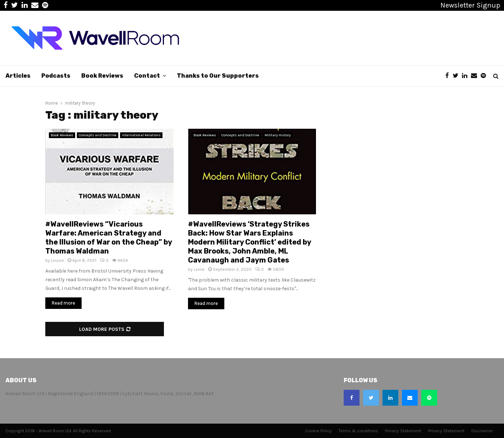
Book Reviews (102, 76)
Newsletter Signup (470, 5)
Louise (58, 260)
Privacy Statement (403, 431)
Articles (18, 76)
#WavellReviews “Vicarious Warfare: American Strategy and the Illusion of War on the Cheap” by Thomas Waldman (109, 238)
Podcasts (56, 76)
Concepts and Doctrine (98, 135)
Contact (147, 76)
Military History (278, 135)
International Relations (141, 135)
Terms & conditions (358, 431)
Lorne (199, 269)
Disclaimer (482, 431)
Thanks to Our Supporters (218, 76)
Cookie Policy (319, 431)
